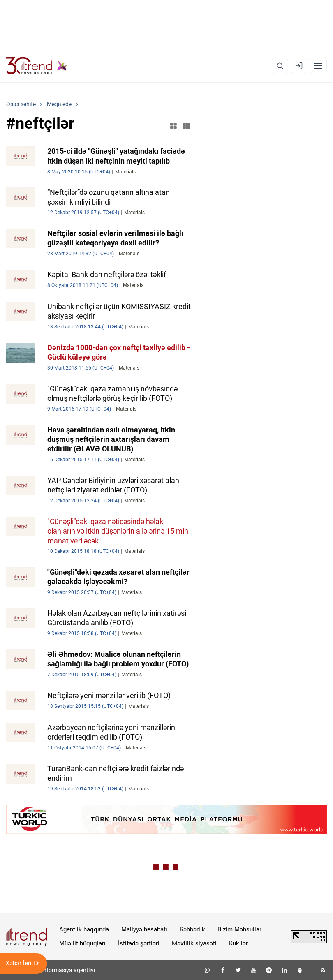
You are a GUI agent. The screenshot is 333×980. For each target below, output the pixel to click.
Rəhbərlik (192, 929)
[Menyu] (318, 66)
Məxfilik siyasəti (194, 943)
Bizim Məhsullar (239, 929)
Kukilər (238, 943)
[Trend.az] (37, 66)
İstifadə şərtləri (139, 943)
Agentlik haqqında (84, 929)
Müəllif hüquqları (82, 943)
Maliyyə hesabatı (144, 929)
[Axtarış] (280, 66)
